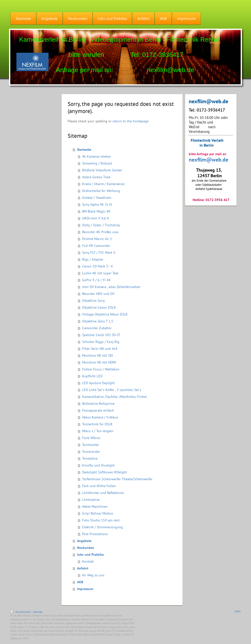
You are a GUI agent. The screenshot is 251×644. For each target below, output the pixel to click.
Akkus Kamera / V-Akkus (100, 417)
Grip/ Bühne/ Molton (98, 513)
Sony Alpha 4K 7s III (97, 204)
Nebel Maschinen (95, 506)
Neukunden (86, 548)
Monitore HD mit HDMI (99, 362)
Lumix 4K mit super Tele (100, 273)
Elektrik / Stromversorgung (102, 527)
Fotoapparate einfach (98, 410)
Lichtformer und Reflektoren (103, 493)
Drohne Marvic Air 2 (97, 239)
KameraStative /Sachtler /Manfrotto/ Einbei (114, 397)
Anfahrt (83, 568)
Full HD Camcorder (96, 246)
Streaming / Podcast (97, 163)
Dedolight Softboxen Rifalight (105, 472)
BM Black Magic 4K (96, 211)
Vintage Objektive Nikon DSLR (105, 314)
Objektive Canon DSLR (99, 307)
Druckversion (21, 612)
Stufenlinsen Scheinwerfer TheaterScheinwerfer (117, 479)
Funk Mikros (91, 438)
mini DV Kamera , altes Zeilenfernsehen (111, 287)
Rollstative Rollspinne (98, 404)
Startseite (84, 150)
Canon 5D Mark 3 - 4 (97, 266)
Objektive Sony (94, 301)
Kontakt (88, 561)
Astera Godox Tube (96, 177)
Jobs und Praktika (90, 555)
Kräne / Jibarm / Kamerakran (103, 184)
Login (238, 611)
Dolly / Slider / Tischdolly (101, 225)
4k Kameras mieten (96, 156)
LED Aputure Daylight (98, 383)
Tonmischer (91, 445)
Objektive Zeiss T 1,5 (98, 321)
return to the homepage (131, 121)
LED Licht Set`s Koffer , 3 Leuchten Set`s (112, 390)
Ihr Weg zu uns (93, 575)
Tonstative (90, 458)
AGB (80, 582)
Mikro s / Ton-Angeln (98, 431)
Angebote (84, 541)
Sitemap (38, 612)
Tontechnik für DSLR (97, 424)
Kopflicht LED (92, 376)
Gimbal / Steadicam (97, 198)
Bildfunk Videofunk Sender (102, 170)
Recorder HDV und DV (98, 294)
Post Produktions (95, 534)
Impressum (85, 589)
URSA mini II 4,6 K (96, 218)
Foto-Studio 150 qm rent (101, 520)
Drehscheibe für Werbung (101, 191)
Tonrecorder (91, 452)
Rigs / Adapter (93, 259)
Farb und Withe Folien (99, 486)
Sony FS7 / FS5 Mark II (99, 253)
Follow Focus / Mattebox (101, 369)
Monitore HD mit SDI (98, 355)
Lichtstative (91, 500)
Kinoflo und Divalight (98, 465)
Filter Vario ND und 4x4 (100, 349)
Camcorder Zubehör (97, 328)
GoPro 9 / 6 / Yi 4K (96, 280)
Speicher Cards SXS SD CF (101, 335)
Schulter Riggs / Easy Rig (101, 342)
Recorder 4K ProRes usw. (100, 232)
